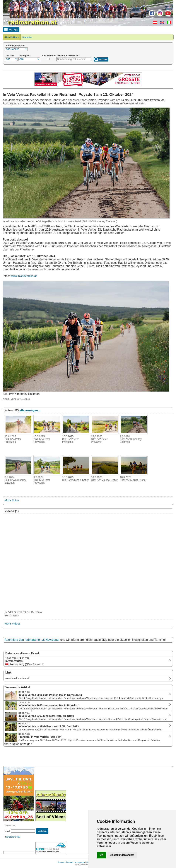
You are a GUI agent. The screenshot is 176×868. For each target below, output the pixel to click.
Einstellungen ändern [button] (122, 855)
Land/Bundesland (16, 46)
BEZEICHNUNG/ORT (69, 56)
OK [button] (102, 855)
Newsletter (27, 37)
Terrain (10, 56)
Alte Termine (49, 56)
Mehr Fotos (12, 500)
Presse (61, 862)
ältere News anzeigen (18, 744)
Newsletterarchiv (13, 837)
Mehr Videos (13, 624)
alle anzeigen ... (30, 410)
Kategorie (25, 56)
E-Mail (7, 831)
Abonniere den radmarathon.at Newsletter (32, 640)
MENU (11, 29)
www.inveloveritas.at (24, 276)
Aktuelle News (12, 37)
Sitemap (69, 862)
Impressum (80, 862)
